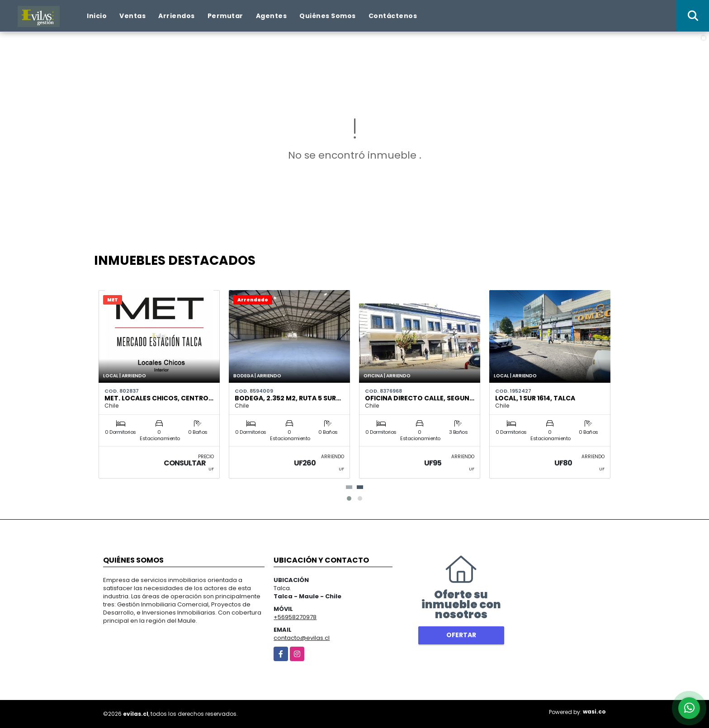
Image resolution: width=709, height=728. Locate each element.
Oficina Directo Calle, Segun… (420, 398)
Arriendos (177, 16)
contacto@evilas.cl (302, 638)
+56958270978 (295, 617)
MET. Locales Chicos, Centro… (159, 398)
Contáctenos (393, 16)
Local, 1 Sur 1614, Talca (535, 398)
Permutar (225, 16)
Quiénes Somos (328, 16)
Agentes (272, 16)
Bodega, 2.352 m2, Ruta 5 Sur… (288, 398)
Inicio (97, 16)
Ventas (132, 16)
